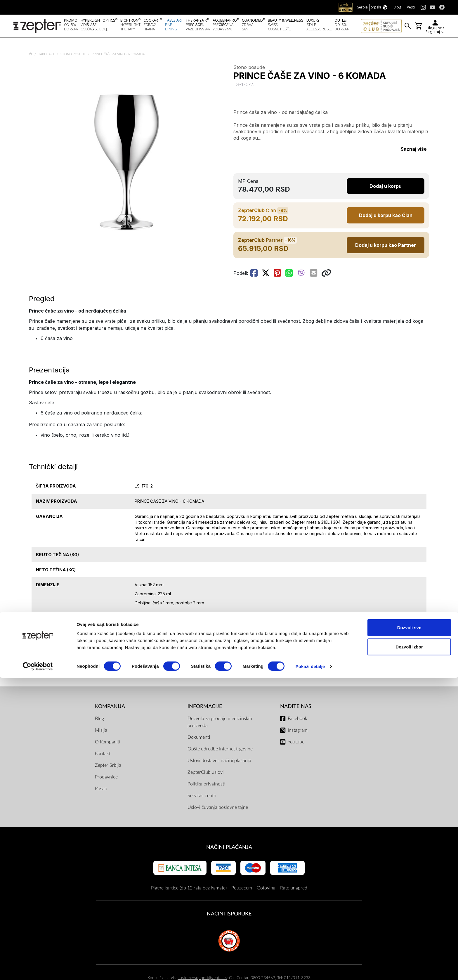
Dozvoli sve (409, 930)
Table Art (47, 56)
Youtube (296, 744)
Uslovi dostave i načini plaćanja (219, 762)
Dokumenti (199, 739)
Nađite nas (296, 708)
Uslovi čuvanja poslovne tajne (218, 809)
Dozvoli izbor (409, 949)
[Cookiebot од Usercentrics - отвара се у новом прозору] (38, 969)
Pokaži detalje (310, 968)
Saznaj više (414, 151)
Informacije (205, 708)
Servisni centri (202, 797)
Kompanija (110, 708)
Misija (101, 732)
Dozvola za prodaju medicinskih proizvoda (220, 724)
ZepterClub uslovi (206, 774)
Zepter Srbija (108, 767)
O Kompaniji (107, 744)
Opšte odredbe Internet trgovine (220, 751)
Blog (99, 720)
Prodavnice (106, 779)
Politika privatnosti (206, 786)
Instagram (298, 732)
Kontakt (103, 755)
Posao (101, 790)
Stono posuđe (73, 56)
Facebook (297, 720)
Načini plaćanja (229, 849)
